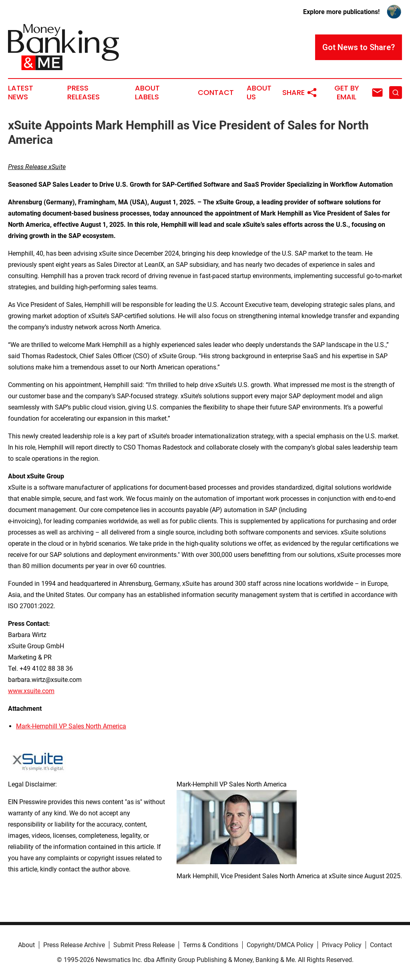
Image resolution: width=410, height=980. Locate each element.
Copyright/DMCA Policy (280, 945)
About (26, 945)
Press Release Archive (74, 945)
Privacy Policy (342, 945)
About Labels (147, 93)
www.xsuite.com (31, 691)
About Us (259, 93)
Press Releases (83, 93)
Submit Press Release (144, 945)
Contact (216, 93)
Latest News (21, 93)
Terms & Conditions (211, 945)
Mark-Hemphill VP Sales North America (71, 726)
